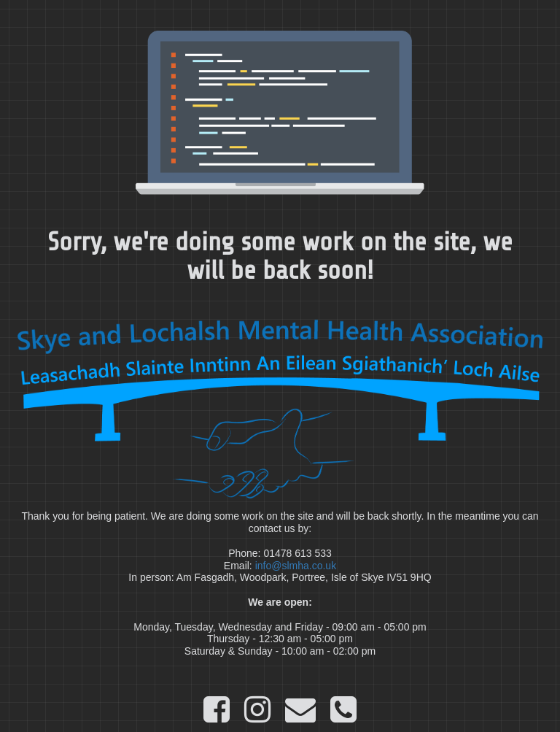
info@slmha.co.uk (296, 566)
